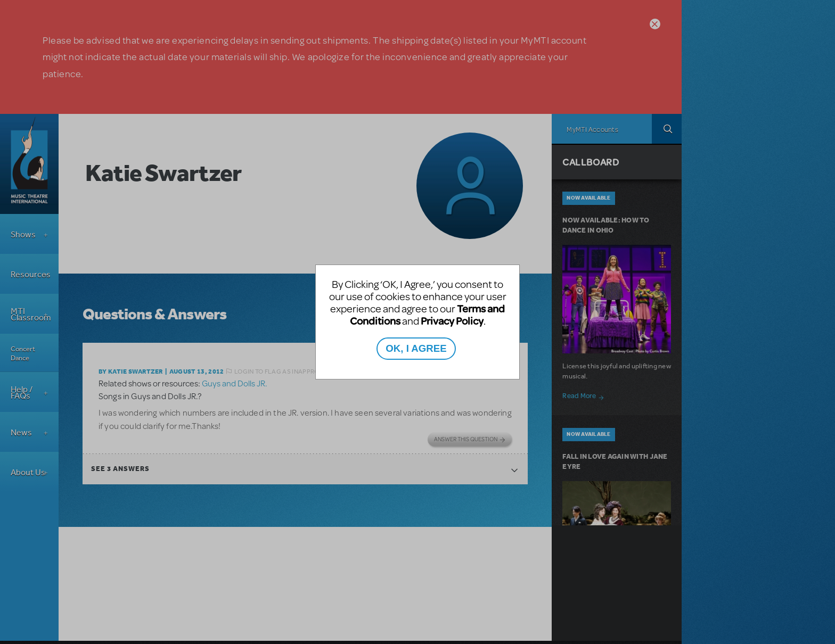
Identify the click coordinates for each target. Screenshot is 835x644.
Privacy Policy (452, 321)
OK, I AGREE (416, 348)
